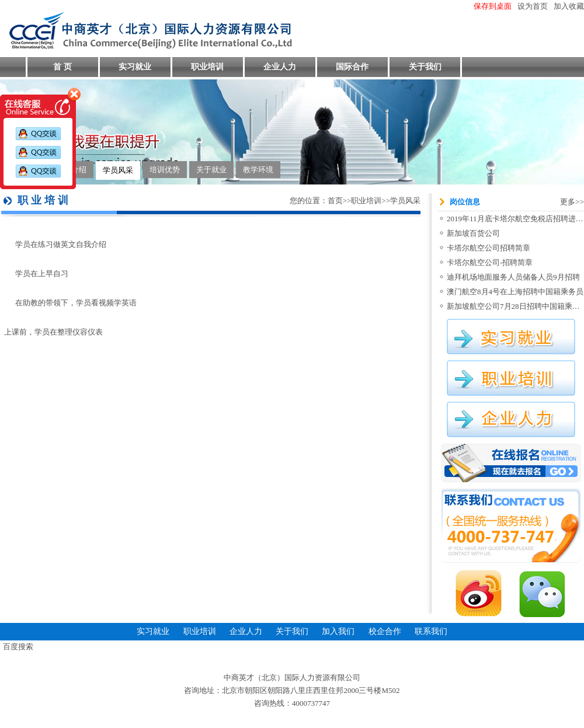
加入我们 (338, 631)
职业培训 (207, 67)
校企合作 (385, 631)
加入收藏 (569, 6)
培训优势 (165, 170)
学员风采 (118, 170)
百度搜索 (18, 647)
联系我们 (431, 631)
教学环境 (258, 170)
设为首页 (533, 6)
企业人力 (280, 67)
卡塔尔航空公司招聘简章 (489, 248)
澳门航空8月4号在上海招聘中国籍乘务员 (515, 292)
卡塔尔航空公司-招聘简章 (490, 262)
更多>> (572, 202)
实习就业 (135, 67)
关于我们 (425, 67)
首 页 (62, 67)
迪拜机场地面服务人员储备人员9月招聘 (513, 277)
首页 (335, 201)
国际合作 (352, 67)
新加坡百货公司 (473, 233)
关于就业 (211, 170)
